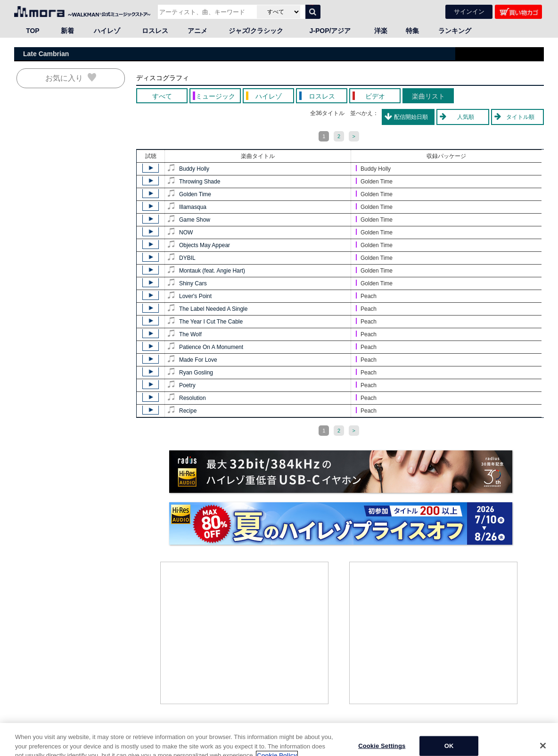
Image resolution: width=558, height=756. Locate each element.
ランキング (455, 31)
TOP (33, 31)
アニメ (197, 31)
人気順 (466, 117)
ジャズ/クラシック (256, 31)
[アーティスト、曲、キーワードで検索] (206, 12)
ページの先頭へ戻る (518, 732)
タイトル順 (520, 117)
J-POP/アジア (330, 31)
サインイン (469, 12)
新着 (67, 31)
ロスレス (155, 31)
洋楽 (381, 31)
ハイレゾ (107, 31)
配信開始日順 (411, 117)
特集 (412, 31)
